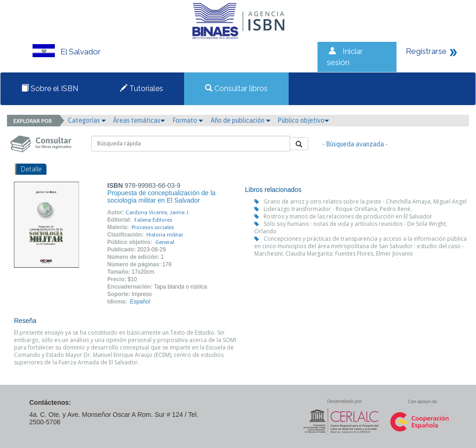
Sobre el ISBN (50, 89)
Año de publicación (241, 120)
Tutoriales (142, 89)
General (165, 242)
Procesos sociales (153, 227)
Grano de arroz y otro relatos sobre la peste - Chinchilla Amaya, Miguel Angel (365, 201)
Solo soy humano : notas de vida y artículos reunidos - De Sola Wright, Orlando (351, 227)
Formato (188, 120)
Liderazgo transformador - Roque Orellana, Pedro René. (338, 209)
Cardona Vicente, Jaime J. (158, 212)
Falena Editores (153, 220)
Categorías (87, 120)
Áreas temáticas (139, 120)
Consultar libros (236, 89)
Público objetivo (303, 120)
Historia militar (165, 235)
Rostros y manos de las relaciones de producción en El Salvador (348, 216)
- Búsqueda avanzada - (355, 144)
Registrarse (426, 51)
